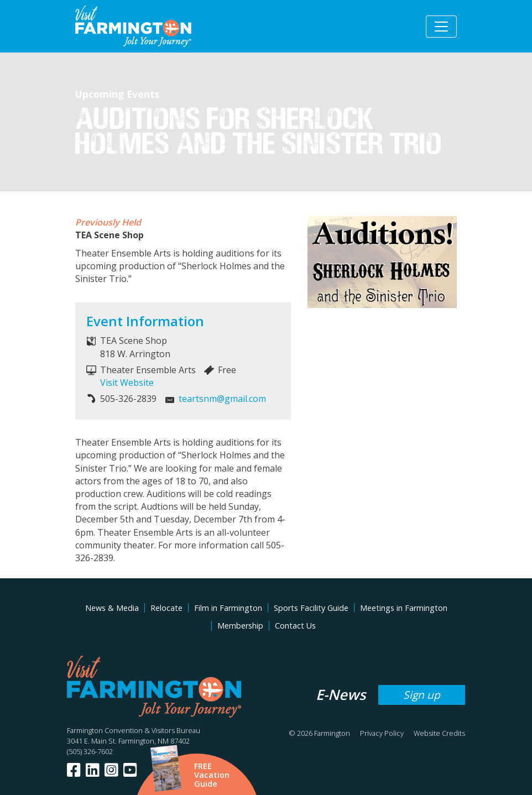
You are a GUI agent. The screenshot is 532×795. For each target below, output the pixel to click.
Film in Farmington (228, 608)
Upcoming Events (117, 94)
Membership (240, 626)
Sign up (422, 695)
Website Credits (439, 733)
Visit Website (127, 383)
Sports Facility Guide (311, 608)
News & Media (112, 608)
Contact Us (295, 626)
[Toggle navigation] (441, 27)
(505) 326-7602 (90, 751)
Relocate (166, 608)
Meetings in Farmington (404, 608)
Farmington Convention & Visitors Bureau (134, 730)
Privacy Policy (382, 733)
